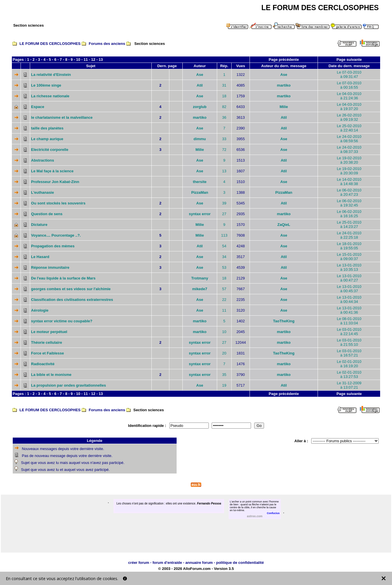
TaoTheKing (284, 321)
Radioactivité (43, 364)
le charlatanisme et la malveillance (62, 117)
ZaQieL (284, 225)
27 (224, 214)
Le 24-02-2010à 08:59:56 (349, 139)
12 (93, 60)
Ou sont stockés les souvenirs (58, 203)
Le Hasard (40, 257)
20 (224, 353)
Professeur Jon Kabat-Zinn (55, 182)
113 (224, 235)
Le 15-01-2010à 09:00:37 (349, 257)
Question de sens (47, 214)
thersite (200, 182)
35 (224, 375)
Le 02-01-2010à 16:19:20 (349, 364)
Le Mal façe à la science (52, 171)
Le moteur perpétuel (49, 332)
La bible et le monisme (51, 375)
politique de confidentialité (240, 563)
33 (224, 139)
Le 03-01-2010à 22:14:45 (349, 332)
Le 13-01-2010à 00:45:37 (349, 289)
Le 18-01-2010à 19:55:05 (349, 246)
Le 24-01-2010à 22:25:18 (349, 235)
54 (224, 246)
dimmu (200, 139)
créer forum (139, 563)
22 (224, 300)
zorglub (200, 107)
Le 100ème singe (46, 85)
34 (224, 257)
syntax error (200, 214)
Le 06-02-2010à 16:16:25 (349, 214)
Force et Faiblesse (47, 353)
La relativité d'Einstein (51, 75)
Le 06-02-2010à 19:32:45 (349, 203)
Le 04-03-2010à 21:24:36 (349, 96)
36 (224, 117)
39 (224, 203)
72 (224, 150)
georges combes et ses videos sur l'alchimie (71, 289)
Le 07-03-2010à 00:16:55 (349, 85)
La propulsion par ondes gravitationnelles (68, 385)
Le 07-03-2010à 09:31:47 (349, 74)
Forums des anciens (107, 44)
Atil (200, 85)
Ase (200, 75)
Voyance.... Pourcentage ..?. (56, 235)
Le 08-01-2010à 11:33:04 (349, 321)
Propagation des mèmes (53, 246)
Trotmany (200, 278)
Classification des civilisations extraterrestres (72, 300)
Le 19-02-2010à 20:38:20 (349, 160)
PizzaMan (200, 192)
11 (86, 60)
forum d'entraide (167, 563)
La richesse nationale (50, 96)
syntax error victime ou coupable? (62, 321)
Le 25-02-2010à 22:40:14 (349, 128)
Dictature (39, 225)
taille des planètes (47, 128)
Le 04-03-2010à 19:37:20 (349, 107)
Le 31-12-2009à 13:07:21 (349, 385)
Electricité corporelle (50, 150)
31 (224, 85)
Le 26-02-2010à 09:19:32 (349, 117)
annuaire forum (199, 563)
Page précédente (284, 60)
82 (224, 107)
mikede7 (200, 289)
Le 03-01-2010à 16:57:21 (349, 353)
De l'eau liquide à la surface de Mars (63, 278)
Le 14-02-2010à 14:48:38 (349, 182)
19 (224, 385)
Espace (38, 107)
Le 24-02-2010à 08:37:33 (349, 149)
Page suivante (349, 60)
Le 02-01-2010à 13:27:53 (349, 374)
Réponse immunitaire (50, 267)
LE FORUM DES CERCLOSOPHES (50, 44)
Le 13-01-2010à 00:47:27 (349, 278)
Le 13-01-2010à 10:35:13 (349, 267)
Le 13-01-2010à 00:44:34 (349, 299)
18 (224, 96)
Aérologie (40, 310)
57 (224, 289)
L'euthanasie (42, 192)
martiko (284, 85)
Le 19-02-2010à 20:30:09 (349, 171)
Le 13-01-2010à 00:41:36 (349, 310)
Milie (284, 107)
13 (101, 60)
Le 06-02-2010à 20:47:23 (349, 192)
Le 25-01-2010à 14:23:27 (349, 224)
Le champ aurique (47, 139)
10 (78, 60)
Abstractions (42, 160)
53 (224, 267)
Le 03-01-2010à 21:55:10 (349, 342)
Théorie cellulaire (46, 342)
